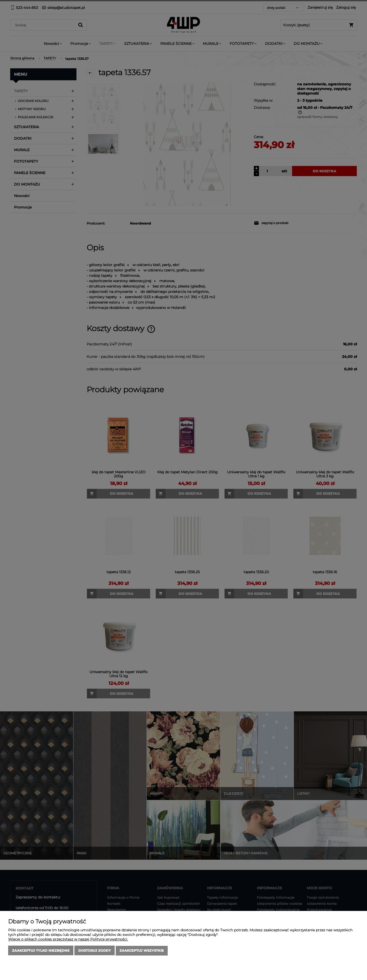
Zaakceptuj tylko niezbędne (41, 951)
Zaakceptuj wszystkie (142, 951)
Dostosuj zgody (95, 951)
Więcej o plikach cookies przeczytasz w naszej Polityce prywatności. (68, 939)
